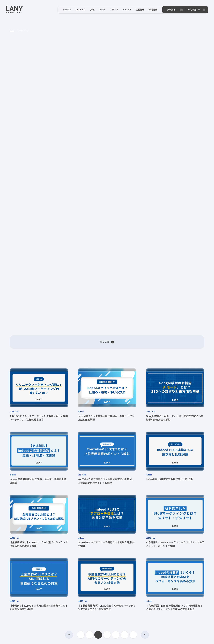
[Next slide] (159, 60)
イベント (103, 607)
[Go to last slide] (55, 60)
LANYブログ (23, 31)
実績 (59, 603)
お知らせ (131, 598)
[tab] (100, 100)
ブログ (102, 571)
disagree (170, 639)
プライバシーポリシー (20, 609)
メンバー (131, 589)
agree (191, 639)
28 (133, 407)
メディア (103, 580)
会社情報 (103, 616)
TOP (12, 31)
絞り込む (107, 115)
